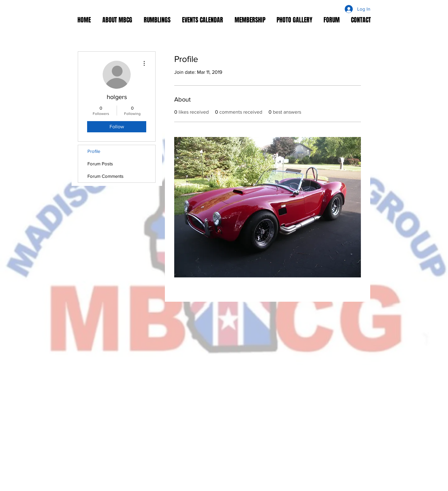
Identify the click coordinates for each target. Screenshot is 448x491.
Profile (94, 151)
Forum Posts (100, 164)
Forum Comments (105, 176)
